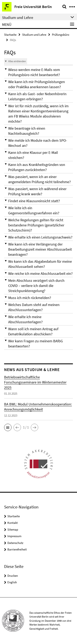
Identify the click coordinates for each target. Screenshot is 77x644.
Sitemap (13, 529)
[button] (38, 72)
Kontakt (13, 523)
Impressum (14, 536)
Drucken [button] (13, 576)
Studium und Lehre (34, 35)
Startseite (10, 35)
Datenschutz (15, 543)
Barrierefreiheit (17, 549)
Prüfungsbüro (61, 35)
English (12, 582)
